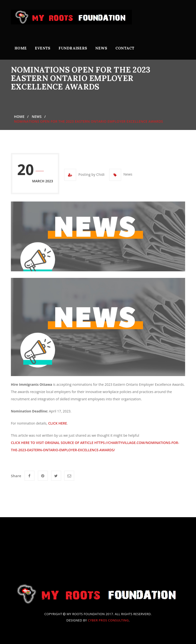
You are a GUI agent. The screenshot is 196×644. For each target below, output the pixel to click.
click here (57, 423)
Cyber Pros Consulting (108, 620)
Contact (125, 48)
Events (43, 48)
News (101, 48)
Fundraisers (73, 48)
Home (21, 48)
